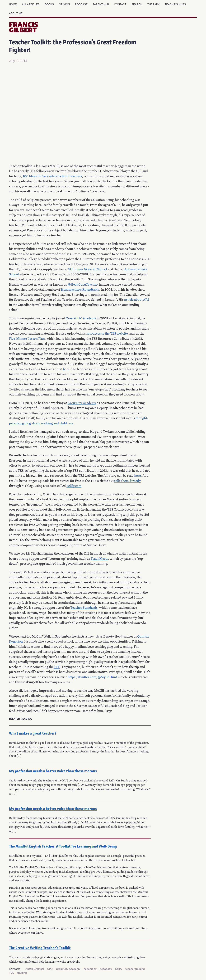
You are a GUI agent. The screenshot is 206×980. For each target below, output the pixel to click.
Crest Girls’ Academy (81, 318)
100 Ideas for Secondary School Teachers (52, 176)
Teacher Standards (84, 607)
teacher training (135, 969)
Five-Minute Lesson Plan (27, 338)
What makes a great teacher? (33, 733)
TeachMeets (99, 558)
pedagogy (106, 969)
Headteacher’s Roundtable (80, 289)
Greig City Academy (82, 403)
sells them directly (127, 481)
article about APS (137, 299)
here (66, 369)
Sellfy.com (74, 486)
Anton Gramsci (35, 969)
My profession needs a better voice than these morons (53, 771)
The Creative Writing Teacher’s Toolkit (40, 947)
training (22, 973)
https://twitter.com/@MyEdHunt (92, 677)
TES (12, 973)
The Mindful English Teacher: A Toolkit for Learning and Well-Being (63, 846)
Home (13, 4)
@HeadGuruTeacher (83, 284)
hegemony (90, 969)
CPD (50, 969)
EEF (57, 667)
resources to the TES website (107, 333)
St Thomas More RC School (88, 269)
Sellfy (119, 969)
